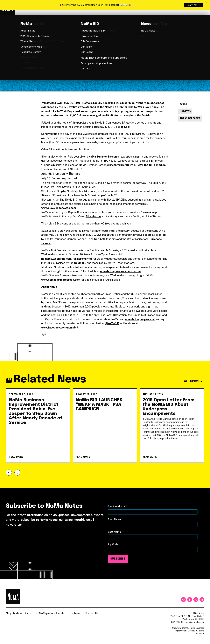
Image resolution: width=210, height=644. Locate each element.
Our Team (75, 613)
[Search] (203, 7)
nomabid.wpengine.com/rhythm (120, 271)
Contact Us (92, 613)
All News (193, 382)
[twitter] (196, 600)
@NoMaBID (112, 323)
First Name (115, 519)
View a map (150, 212)
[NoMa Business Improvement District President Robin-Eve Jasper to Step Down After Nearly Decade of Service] (38, 426)
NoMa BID (80, 263)
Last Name (114, 532)
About (144, 7)
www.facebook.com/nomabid (60, 328)
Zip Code (113, 544)
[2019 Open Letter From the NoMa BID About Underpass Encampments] (172, 426)
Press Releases (190, 119)
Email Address (118, 506)
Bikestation (93, 216)
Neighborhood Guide (170, 8)
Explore (122, 7)
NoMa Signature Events (50, 613)
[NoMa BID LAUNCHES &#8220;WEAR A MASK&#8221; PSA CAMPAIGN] (105, 426)
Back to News (195, 23)
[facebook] (190, 600)
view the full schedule (152, 165)
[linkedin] (202, 600)
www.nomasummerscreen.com (61, 280)
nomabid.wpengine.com (140, 319)
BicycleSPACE (103, 138)
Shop (192, 8)
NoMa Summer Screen (103, 157)
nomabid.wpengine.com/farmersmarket (67, 259)
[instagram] (183, 600)
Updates (185, 112)
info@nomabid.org (195, 622)
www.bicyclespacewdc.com (59, 208)
